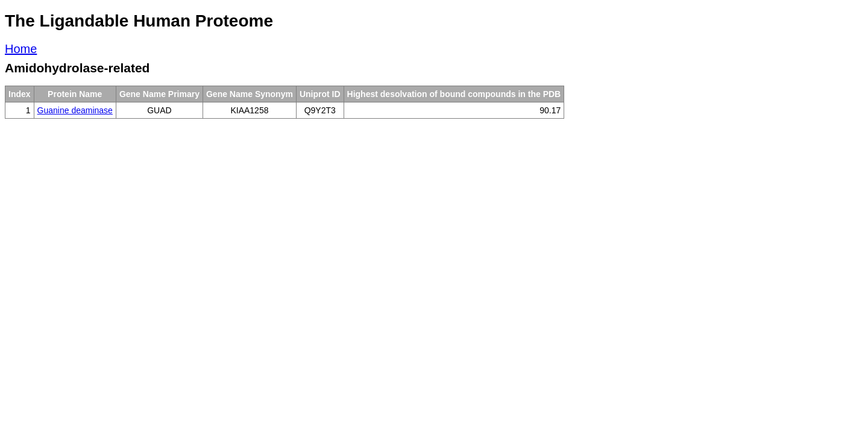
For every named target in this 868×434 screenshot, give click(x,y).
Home (21, 49)
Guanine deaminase (75, 110)
